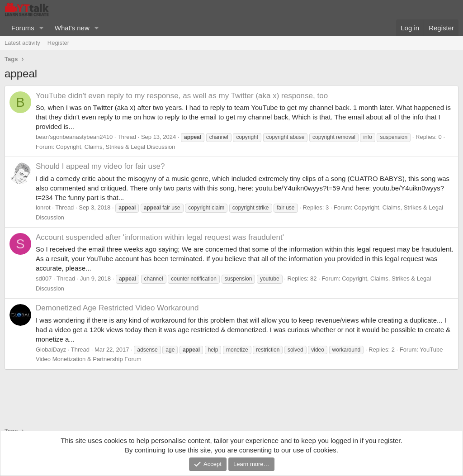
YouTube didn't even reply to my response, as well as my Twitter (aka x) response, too (182, 96)
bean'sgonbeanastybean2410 (74, 137)
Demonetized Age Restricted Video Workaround (117, 308)
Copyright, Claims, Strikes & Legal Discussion (116, 147)
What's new (72, 28)
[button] (42, 28)
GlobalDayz (51, 350)
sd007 (44, 278)
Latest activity (22, 43)
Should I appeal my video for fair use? (100, 166)
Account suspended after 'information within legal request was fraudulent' (160, 237)
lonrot (43, 207)
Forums (23, 28)
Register (58, 43)
